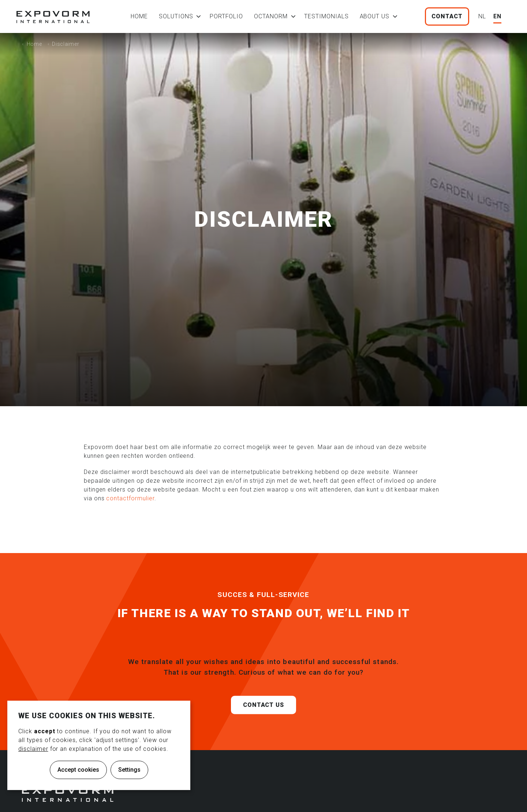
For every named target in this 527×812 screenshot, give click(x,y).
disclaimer (33, 749)
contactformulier (130, 498)
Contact (447, 16)
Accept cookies (78, 770)
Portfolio (227, 16)
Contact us (264, 716)
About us (375, 16)
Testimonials (326, 16)
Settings (129, 770)
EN (497, 16)
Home (139, 16)
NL (482, 16)
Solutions (176, 16)
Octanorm (271, 16)
